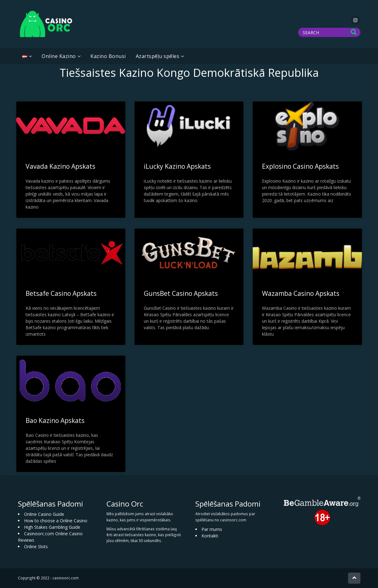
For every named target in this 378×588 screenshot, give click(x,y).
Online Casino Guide (44, 514)
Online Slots (36, 547)
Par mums (212, 529)
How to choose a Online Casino (56, 521)
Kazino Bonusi (108, 56)
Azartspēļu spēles (158, 56)
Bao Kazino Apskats (55, 420)
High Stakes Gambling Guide (52, 527)
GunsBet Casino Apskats (181, 293)
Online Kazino (59, 56)
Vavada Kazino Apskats (60, 166)
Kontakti (210, 536)
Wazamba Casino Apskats (301, 293)
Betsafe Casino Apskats (61, 293)
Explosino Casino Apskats (300, 166)
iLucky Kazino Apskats (177, 166)
